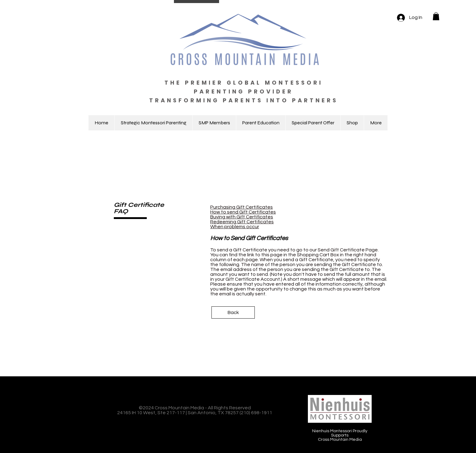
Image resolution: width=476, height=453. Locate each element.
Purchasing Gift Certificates (242, 207)
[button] (436, 16)
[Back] (233, 312)
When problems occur (235, 227)
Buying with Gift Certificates (242, 217)
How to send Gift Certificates (243, 212)
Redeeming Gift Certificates (242, 222)
